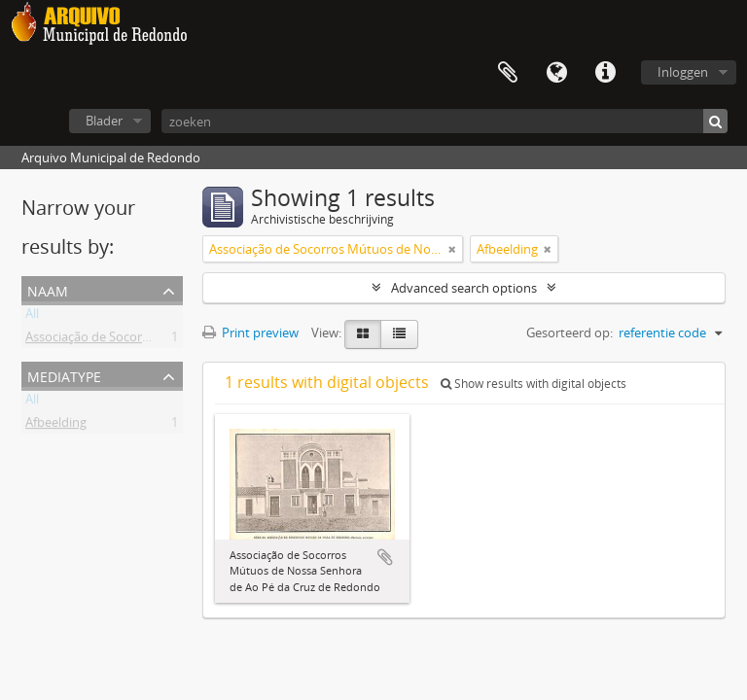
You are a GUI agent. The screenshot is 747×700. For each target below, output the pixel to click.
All (32, 317)
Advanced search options (464, 288)
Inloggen (683, 72)
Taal (556, 73)
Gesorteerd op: (569, 332)
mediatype (64, 375)
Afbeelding (56, 426)
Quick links (605, 73)
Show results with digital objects (534, 384)
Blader (104, 121)
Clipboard (508, 73)
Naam (48, 289)
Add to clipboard (385, 557)
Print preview (250, 332)
